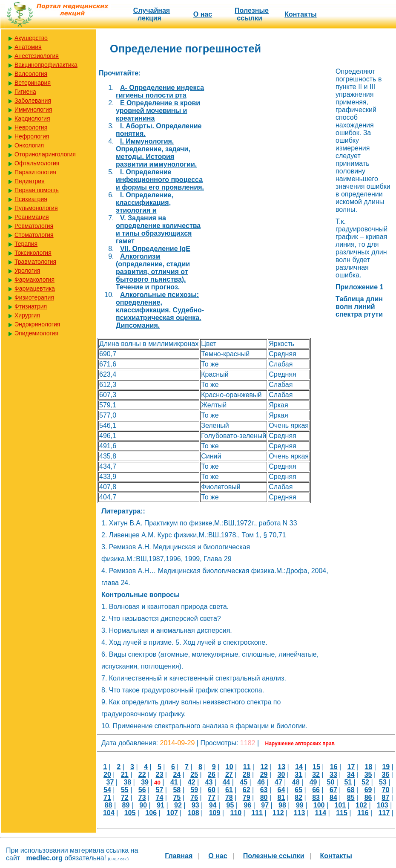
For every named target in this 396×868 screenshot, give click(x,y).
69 (368, 790)
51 (348, 782)
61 (229, 790)
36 (386, 774)
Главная (179, 856)
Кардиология (32, 118)
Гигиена (25, 92)
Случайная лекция (152, 14)
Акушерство (31, 38)
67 (333, 790)
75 (177, 797)
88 (109, 805)
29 (264, 774)
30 (281, 774)
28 (247, 774)
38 (127, 782)
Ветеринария (33, 83)
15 (316, 767)
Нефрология (32, 136)
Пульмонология (36, 208)
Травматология (35, 262)
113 (300, 813)
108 (194, 813)
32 (316, 774)
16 (334, 767)
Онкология (29, 145)
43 (209, 782)
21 (125, 774)
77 (212, 797)
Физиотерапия (34, 297)
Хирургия (27, 315)
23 (160, 774)
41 (174, 782)
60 (212, 790)
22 (142, 774)
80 (264, 797)
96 (247, 805)
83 (316, 797)
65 (298, 790)
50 (331, 782)
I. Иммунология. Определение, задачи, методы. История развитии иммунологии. (156, 153)
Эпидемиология (36, 333)
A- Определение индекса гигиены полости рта (160, 91)
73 (142, 797)
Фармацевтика (35, 288)
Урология (27, 271)
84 (333, 797)
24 (177, 774)
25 (194, 774)
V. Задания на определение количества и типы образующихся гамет (158, 229)
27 (229, 774)
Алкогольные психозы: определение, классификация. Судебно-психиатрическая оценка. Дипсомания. (160, 310)
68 (351, 790)
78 (229, 797)
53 (383, 782)
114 (320, 813)
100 (319, 805)
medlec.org (44, 858)
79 (247, 797)
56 (142, 790)
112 (278, 813)
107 (172, 813)
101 (340, 805)
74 (160, 797)
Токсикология (33, 253)
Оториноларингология (45, 154)
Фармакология (34, 280)
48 (296, 782)
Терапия (26, 244)
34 (351, 774)
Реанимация (32, 217)
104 (109, 813)
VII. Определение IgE (155, 249)
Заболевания (33, 101)
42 (192, 782)
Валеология (31, 74)
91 (161, 805)
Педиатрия (30, 181)
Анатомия (28, 47)
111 (257, 813)
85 (351, 797)
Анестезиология (37, 56)
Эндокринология (37, 324)
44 (226, 782)
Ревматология (34, 226)
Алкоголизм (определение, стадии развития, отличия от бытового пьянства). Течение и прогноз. (153, 272)
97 (265, 805)
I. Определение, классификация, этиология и (145, 203)
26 (212, 774)
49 (313, 782)
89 (126, 805)
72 (125, 797)
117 (384, 813)
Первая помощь (37, 190)
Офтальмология (37, 163)
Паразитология (35, 172)
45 (244, 782)
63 (264, 790)
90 (143, 805)
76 (194, 797)
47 (278, 782)
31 (298, 774)
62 (247, 790)
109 (215, 813)
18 (369, 767)
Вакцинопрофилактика (46, 65)
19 (386, 767)
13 (281, 767)
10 (230, 767)
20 (107, 774)
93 (195, 805)
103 (383, 805)
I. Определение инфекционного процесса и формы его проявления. (160, 180)
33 (333, 774)
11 (247, 767)
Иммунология (33, 110)
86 (368, 797)
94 (213, 805)
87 (386, 797)
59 (194, 790)
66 (316, 790)
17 (351, 767)
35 (368, 774)
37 (110, 782)
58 (177, 790)
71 (107, 797)
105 (130, 813)
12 (264, 767)
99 (300, 805)
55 (125, 790)
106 (151, 813)
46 (261, 782)
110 (236, 813)
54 (107, 790)
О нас (203, 14)
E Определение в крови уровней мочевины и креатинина (158, 111)
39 (145, 782)
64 (281, 790)
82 (298, 797)
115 (342, 813)
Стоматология (34, 235)
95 (230, 805)
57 (160, 790)
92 (178, 805)
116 (363, 813)
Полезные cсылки (252, 14)
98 (282, 805)
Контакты (300, 14)
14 (299, 767)
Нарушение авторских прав (300, 744)
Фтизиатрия (31, 306)
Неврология (31, 127)
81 (281, 797)
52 (365, 782)
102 (361, 805)
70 (386, 790)
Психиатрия (31, 199)
